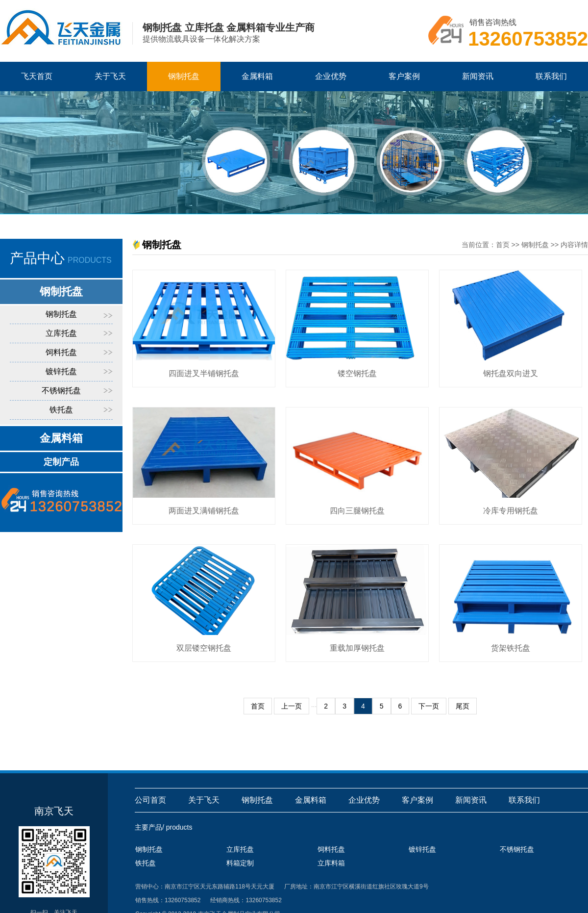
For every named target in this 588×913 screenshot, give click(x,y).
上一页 (292, 706)
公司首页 (150, 800)
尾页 (463, 706)
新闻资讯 (478, 76)
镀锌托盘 (61, 371)
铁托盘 (61, 410)
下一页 (429, 706)
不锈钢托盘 (61, 391)
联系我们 (551, 76)
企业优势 (331, 76)
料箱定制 (240, 863)
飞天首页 (37, 76)
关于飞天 (110, 76)
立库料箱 (331, 863)
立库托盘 (61, 333)
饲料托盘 (61, 352)
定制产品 (61, 462)
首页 (503, 245)
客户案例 (404, 76)
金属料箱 (257, 76)
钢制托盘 (184, 76)
